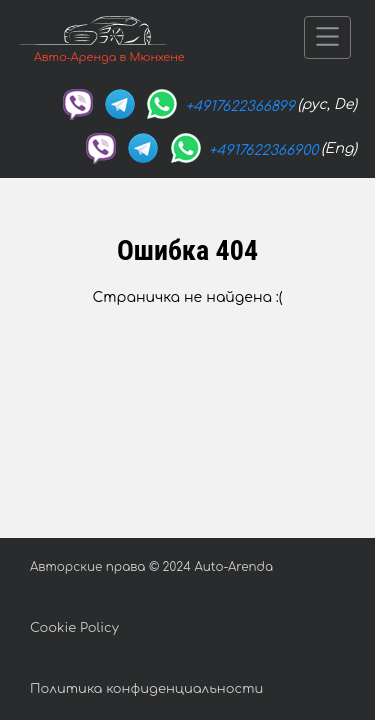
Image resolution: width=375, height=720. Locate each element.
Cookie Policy (74, 628)
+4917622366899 (239, 106)
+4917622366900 (264, 150)
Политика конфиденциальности (146, 689)
